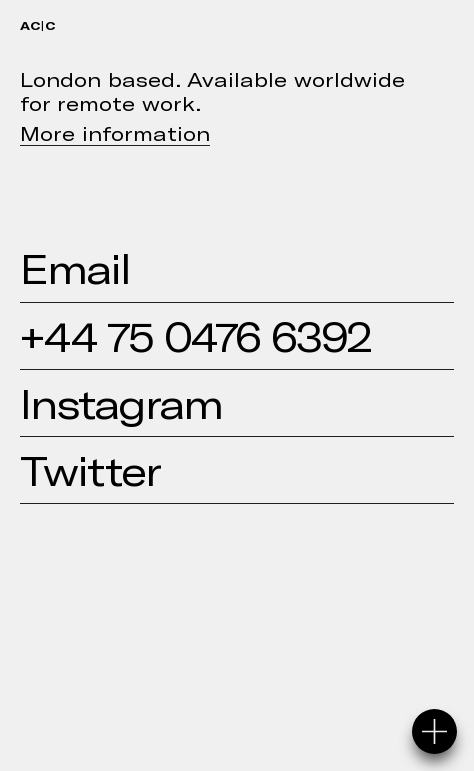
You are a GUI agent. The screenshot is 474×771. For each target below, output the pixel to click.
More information (115, 133)
